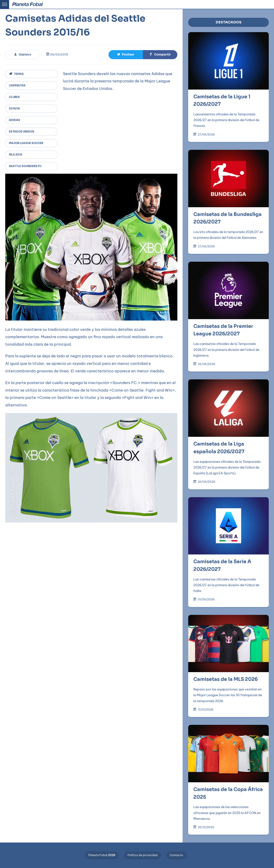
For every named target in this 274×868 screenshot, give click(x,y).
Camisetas (17, 85)
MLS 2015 (16, 155)
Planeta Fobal (102, 855)
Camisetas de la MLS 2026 (226, 679)
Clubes (14, 97)
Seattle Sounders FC (25, 166)
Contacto (176, 855)
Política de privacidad (143, 855)
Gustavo (23, 54)
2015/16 (14, 108)
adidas (15, 120)
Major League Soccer (26, 143)
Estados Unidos (22, 132)
